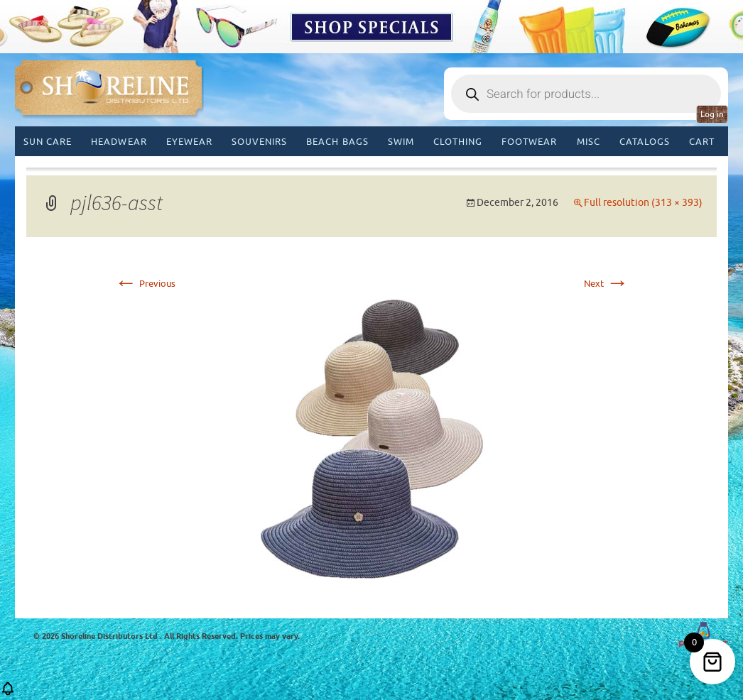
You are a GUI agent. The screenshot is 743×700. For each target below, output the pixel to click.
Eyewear (189, 142)
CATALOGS (645, 142)
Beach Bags (337, 142)
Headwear (119, 142)
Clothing (458, 142)
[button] (8, 693)
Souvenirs (259, 142)
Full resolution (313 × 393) (643, 203)
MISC (589, 142)
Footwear (529, 142)
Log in (712, 114)
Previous (145, 284)
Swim (401, 142)
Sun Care (48, 142)
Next (606, 284)
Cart (702, 142)
